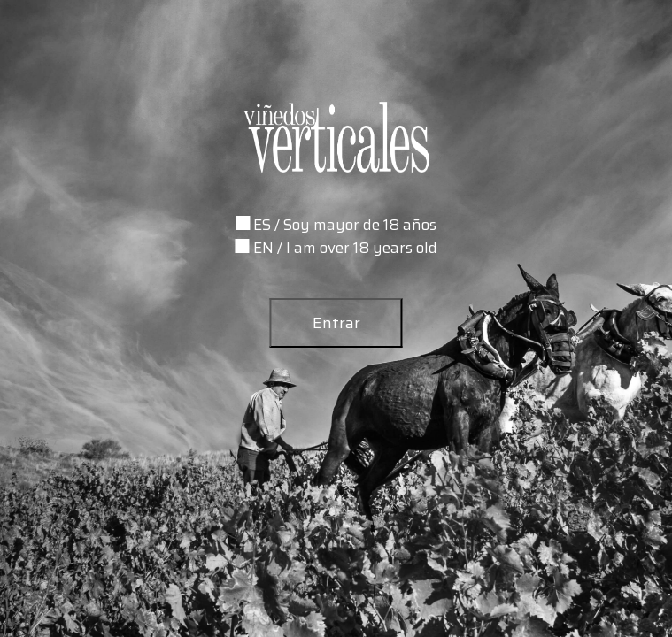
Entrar (336, 323)
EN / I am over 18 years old (345, 248)
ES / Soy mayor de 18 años (345, 225)
